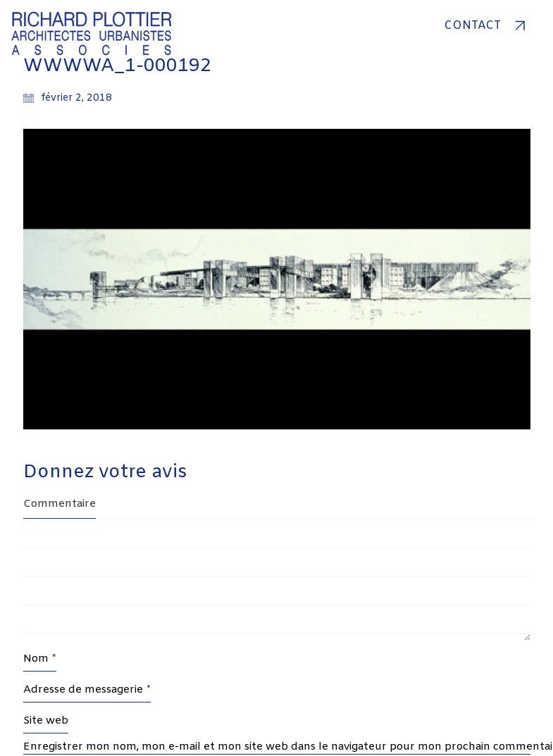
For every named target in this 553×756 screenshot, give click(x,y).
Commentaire (60, 504)
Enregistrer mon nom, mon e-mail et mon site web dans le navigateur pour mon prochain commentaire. (277, 747)
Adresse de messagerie (87, 690)
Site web (46, 721)
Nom (40, 659)
